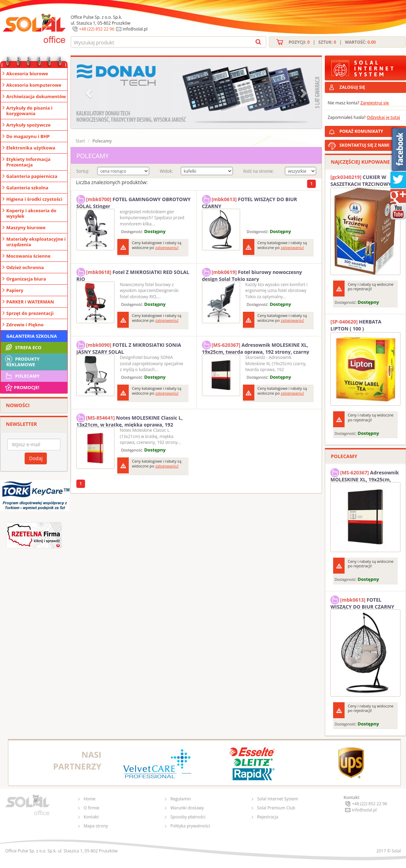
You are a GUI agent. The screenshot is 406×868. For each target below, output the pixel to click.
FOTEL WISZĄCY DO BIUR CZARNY (249, 202)
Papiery (15, 290)
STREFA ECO (23, 347)
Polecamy (22, 376)
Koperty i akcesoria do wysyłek (31, 213)
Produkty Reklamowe (22, 361)
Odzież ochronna (25, 267)
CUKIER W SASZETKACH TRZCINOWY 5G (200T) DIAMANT (365, 181)
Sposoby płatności (188, 817)
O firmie (91, 808)
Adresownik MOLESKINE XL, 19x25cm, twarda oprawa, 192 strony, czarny (256, 347)
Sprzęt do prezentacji (30, 313)
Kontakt (91, 817)
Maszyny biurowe (26, 227)
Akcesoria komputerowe (34, 85)
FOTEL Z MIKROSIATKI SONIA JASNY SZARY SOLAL (129, 347)
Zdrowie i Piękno (25, 325)
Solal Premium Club (276, 808)
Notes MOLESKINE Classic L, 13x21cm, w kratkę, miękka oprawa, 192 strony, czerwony (130, 420)
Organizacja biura (26, 279)
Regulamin (181, 799)
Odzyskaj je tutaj (383, 117)
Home (90, 799)
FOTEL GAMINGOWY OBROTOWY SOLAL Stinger (133, 202)
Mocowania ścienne (28, 256)
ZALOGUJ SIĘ (352, 87)
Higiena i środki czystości (34, 199)
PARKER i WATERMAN (30, 302)
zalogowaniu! (167, 247)
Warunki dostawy (187, 808)
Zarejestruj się (375, 103)
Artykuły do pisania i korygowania (29, 111)
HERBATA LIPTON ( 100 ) (356, 325)
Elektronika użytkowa (31, 148)
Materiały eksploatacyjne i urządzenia (36, 242)
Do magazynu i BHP (28, 136)
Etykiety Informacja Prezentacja (28, 162)
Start (80, 141)
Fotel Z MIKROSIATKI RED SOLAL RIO (133, 275)
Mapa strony (96, 826)
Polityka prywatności (190, 826)
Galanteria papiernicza (32, 176)
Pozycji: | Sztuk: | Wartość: (332, 42)
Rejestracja (268, 817)
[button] (90, 93)
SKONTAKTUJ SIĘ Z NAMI (364, 145)
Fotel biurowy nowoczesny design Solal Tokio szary (252, 275)
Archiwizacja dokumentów (36, 96)
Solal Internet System (278, 799)
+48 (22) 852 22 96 (97, 29)
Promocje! (22, 387)
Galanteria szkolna (27, 188)
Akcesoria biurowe (27, 74)
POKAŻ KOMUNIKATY (371, 130)
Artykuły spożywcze (28, 125)
